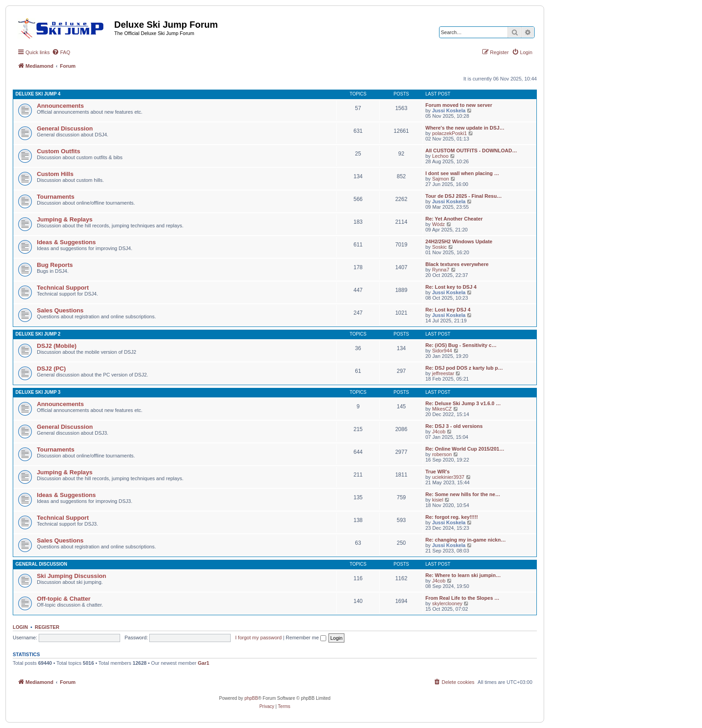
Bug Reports (55, 265)
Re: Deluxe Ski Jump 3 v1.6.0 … (463, 403)
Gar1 (204, 663)
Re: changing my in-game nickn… (466, 540)
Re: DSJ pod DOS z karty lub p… (464, 368)
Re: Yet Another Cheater (454, 219)
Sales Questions (60, 310)
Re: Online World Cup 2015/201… (465, 449)
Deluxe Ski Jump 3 (38, 392)
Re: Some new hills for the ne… (463, 494)
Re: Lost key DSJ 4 (448, 310)
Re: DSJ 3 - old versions (454, 426)
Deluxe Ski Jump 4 (38, 94)
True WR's (437, 472)
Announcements (60, 106)
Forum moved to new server (459, 105)
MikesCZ (442, 409)
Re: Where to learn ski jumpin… (463, 575)
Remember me (306, 638)
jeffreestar (443, 373)
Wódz (439, 224)
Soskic (439, 247)
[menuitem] (61, 52)
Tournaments (56, 197)
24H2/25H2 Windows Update (459, 241)
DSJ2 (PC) (51, 369)
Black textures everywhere (457, 264)
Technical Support (63, 288)
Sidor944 (442, 351)
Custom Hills (55, 174)
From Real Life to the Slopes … (462, 598)
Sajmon (441, 179)
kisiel (438, 500)
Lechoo (440, 156)
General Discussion (65, 128)
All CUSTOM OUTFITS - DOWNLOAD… (471, 151)
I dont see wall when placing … (462, 173)
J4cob (439, 432)
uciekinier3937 (448, 477)
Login (20, 627)
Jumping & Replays (65, 219)
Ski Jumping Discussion (71, 576)
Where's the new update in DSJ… (465, 128)
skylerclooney (447, 603)
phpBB (251, 698)
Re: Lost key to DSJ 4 (451, 287)
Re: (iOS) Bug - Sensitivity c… (461, 345)
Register (47, 627)
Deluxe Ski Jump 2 (38, 334)
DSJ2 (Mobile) (57, 346)
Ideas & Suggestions (66, 242)
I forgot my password (258, 638)
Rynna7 (441, 270)
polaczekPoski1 (449, 133)
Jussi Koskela (449, 110)
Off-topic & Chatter (64, 599)
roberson (442, 454)
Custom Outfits (58, 151)
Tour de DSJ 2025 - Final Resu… (464, 196)
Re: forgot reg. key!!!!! (452, 517)
